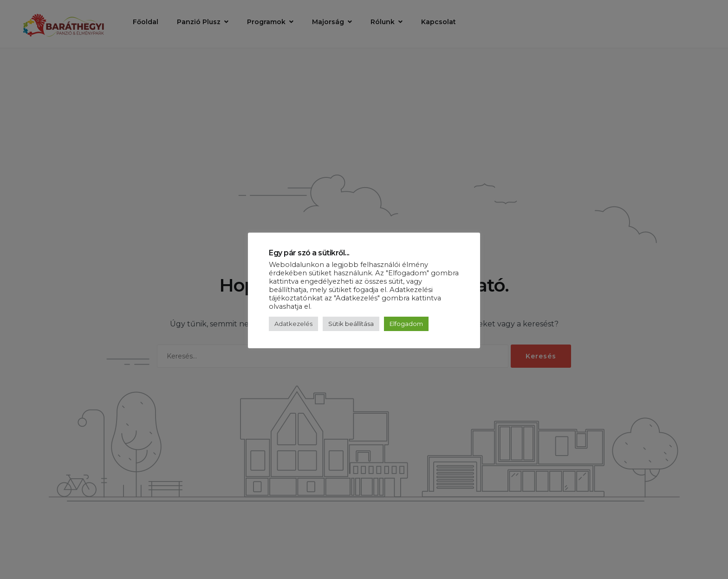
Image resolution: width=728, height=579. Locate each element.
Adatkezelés (293, 324)
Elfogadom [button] (406, 324)
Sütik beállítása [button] (351, 324)
